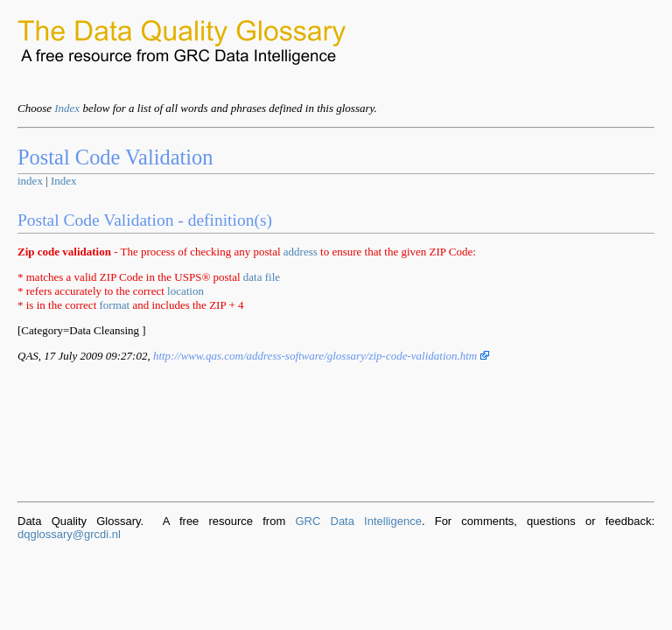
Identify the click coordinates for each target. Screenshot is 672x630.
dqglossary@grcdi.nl (69, 534)
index (30, 181)
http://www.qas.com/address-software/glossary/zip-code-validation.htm (321, 356)
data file (262, 277)
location (185, 291)
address (301, 252)
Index (67, 108)
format (115, 305)
